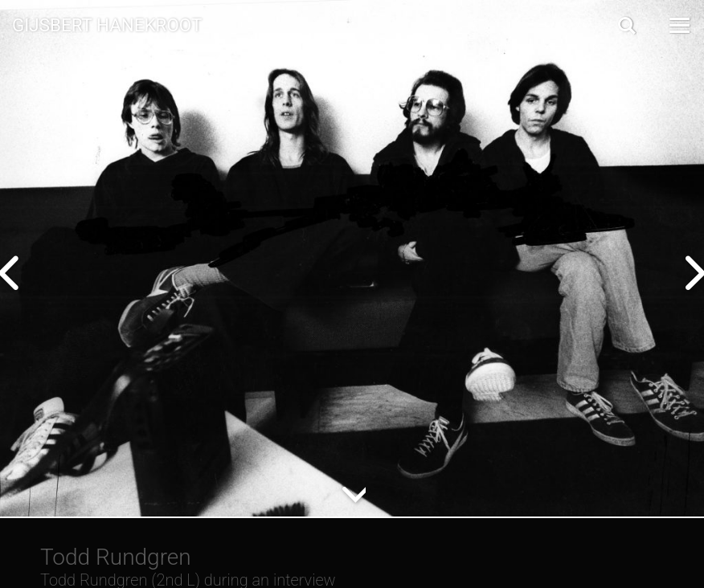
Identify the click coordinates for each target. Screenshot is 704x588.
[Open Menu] (678, 25)
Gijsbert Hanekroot (107, 24)
